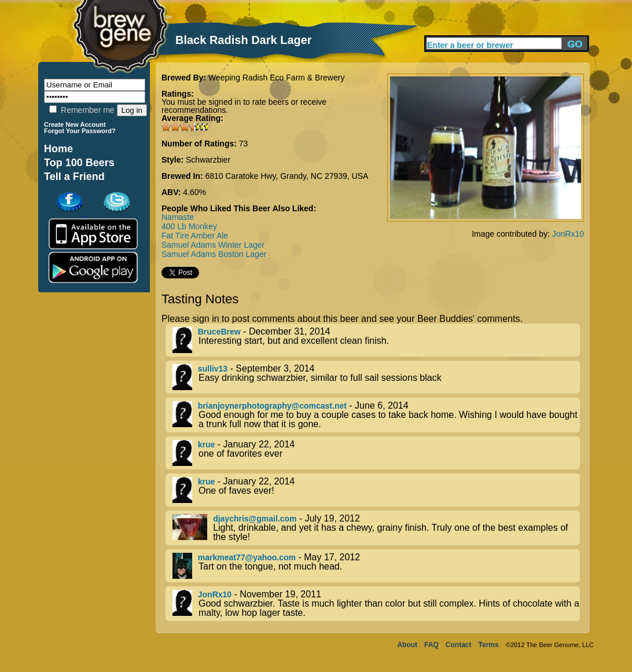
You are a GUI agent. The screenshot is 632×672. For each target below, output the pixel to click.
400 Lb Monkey (189, 226)
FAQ (431, 645)
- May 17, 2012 (376, 566)
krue (207, 445)
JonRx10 (568, 234)
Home (58, 149)
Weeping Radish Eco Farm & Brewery (277, 78)
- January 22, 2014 (376, 453)
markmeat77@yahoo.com (247, 557)
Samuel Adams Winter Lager (213, 245)
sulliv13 (213, 369)
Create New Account (75, 124)
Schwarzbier (208, 160)
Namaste (178, 217)
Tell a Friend (74, 177)
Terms (489, 645)
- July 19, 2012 (376, 528)
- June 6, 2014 (376, 415)
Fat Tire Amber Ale (195, 236)
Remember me (82, 110)
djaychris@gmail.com (255, 519)
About (407, 645)
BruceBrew (219, 332)
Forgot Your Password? (80, 131)
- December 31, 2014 (376, 340)
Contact (459, 645)
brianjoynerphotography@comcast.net (272, 406)
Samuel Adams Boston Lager (214, 254)
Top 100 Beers (79, 163)
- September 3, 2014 (376, 377)
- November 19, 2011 (376, 604)
